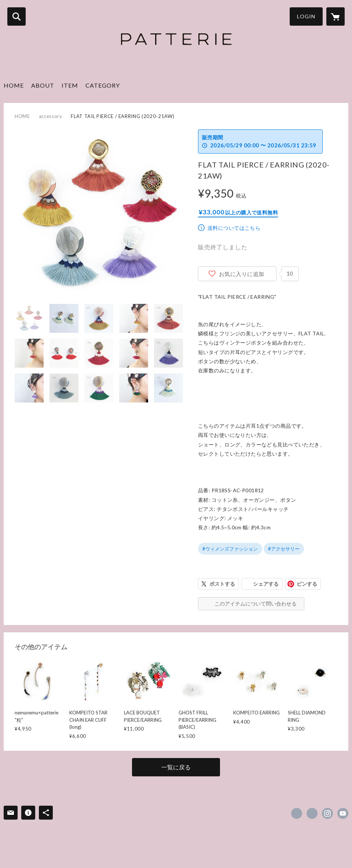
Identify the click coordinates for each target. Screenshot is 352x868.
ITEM (70, 85)
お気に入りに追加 (242, 274)
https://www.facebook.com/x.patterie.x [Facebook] (297, 813)
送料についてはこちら (234, 228)
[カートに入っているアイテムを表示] (335, 16)
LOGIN (306, 16)
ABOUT (43, 85)
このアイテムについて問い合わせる (256, 604)
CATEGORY (103, 85)
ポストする (222, 584)
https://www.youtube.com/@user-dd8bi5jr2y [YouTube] (343, 813)
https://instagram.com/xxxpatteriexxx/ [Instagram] (327, 813)
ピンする (307, 584)
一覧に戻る (176, 767)
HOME (14, 85)
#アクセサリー (284, 549)
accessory (51, 116)
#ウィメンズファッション (230, 549)
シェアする (266, 584)
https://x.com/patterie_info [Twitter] (312, 813)
